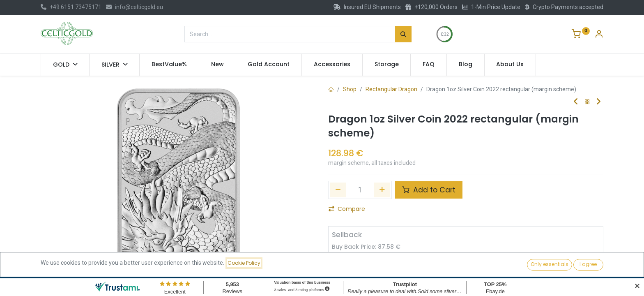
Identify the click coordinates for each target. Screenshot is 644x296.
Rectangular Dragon (391, 89)
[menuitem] (169, 65)
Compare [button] (347, 209)
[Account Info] (599, 35)
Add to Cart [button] (429, 190)
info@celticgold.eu (135, 7)
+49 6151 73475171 (71, 7)
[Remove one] (338, 190)
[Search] (403, 34)
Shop (350, 89)
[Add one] (382, 190)
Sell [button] (417, 263)
